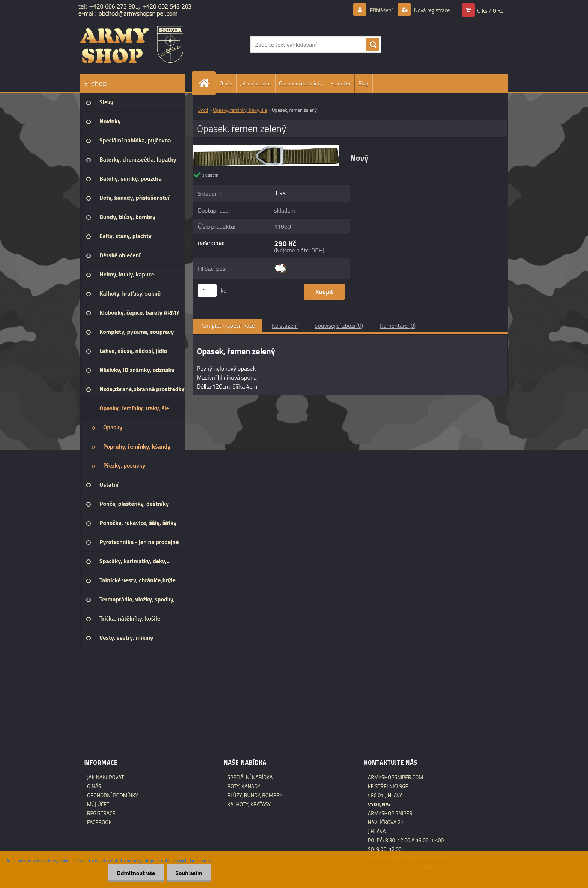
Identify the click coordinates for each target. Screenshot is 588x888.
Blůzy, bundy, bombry (255, 795)
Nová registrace (430, 10)
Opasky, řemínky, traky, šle (240, 110)
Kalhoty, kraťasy (249, 804)
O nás (226, 83)
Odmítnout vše (134, 873)
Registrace (101, 813)
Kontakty (341, 83)
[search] (373, 45)
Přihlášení (377, 10)
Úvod (203, 110)
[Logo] (132, 45)
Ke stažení (285, 325)
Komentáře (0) (398, 325)
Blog (363, 83)
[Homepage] (207, 83)
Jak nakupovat (256, 83)
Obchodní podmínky (301, 83)
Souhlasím (188, 873)
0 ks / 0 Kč (490, 10)
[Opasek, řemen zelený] (266, 148)
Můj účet (98, 804)
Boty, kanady (244, 786)
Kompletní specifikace (228, 325)
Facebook (99, 822)
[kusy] (207, 290)
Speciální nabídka (250, 777)
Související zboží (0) (339, 325)
